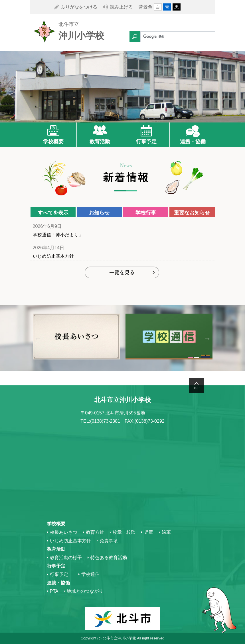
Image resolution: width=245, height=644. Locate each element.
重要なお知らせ (192, 213)
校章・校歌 (124, 532)
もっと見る (122, 273)
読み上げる (122, 7)
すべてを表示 (53, 213)
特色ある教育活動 (109, 558)
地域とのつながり (85, 591)
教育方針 (95, 532)
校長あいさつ (64, 532)
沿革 (166, 532)
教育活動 (100, 142)
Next (207, 338)
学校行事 (146, 213)
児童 (149, 532)
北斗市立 (69, 24)
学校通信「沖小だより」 (58, 235)
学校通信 (90, 574)
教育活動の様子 (66, 558)
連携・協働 (193, 142)
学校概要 (53, 142)
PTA (54, 591)
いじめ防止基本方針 (53, 256)
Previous (38, 338)
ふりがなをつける (79, 7)
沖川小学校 (81, 36)
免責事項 (109, 541)
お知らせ (99, 213)
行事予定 (146, 142)
